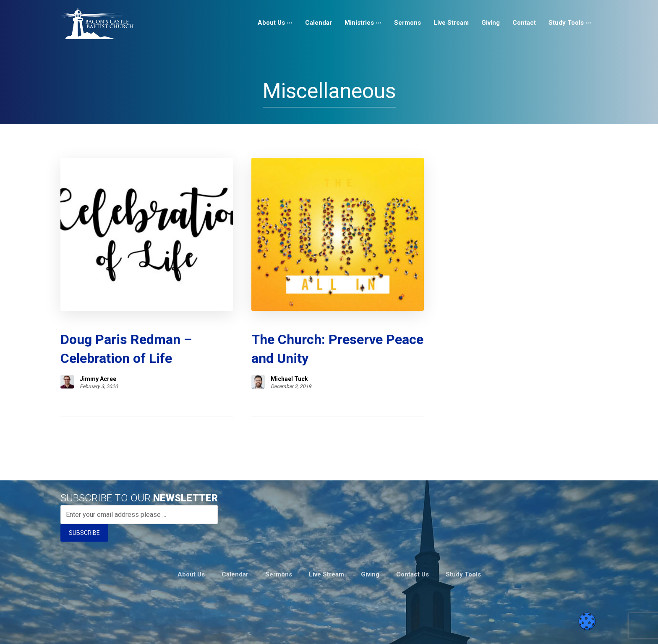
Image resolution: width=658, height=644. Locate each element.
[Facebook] (537, 629)
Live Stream (326, 544)
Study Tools (463, 544)
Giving (370, 544)
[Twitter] (577, 629)
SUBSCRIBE (84, 503)
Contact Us (413, 544)
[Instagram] (551, 629)
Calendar (235, 544)
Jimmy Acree (98, 349)
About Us (191, 544)
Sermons (279, 544)
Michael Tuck (238, 349)
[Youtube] (564, 629)
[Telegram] (591, 629)
